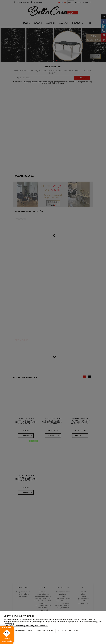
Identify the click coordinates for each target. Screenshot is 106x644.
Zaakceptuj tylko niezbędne (19, 631)
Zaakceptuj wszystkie (68, 631)
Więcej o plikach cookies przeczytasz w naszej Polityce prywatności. (26, 626)
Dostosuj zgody (45, 631)
